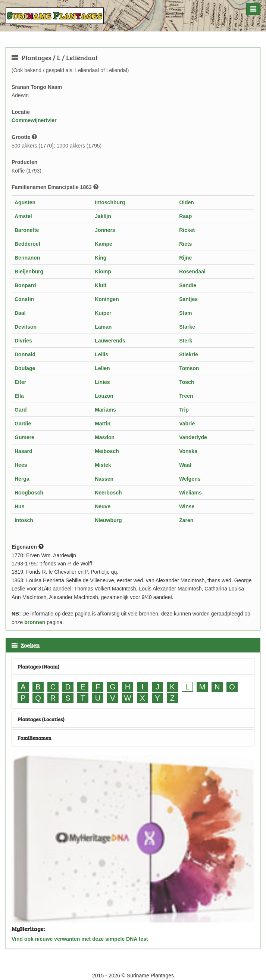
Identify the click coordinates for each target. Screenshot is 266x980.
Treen (186, 396)
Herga (22, 479)
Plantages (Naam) (38, 666)
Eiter (20, 382)
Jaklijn (103, 216)
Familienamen (35, 738)
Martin (103, 424)
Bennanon (27, 258)
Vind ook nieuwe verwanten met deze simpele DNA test (80, 939)
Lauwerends (110, 341)
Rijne (185, 258)
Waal (185, 465)
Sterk (186, 341)
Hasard (23, 451)
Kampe (104, 244)
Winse (187, 506)
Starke (187, 327)
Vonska (188, 451)
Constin (24, 299)
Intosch (24, 520)
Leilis (101, 354)
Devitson (26, 327)
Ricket (187, 230)
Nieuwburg (108, 520)
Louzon (104, 396)
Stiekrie (189, 354)
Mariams (105, 410)
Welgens (190, 479)
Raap (185, 216)
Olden (187, 202)
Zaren (186, 520)
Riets (185, 244)
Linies (102, 382)
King (101, 258)
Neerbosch (108, 493)
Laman (103, 327)
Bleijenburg (29, 272)
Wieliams (190, 493)
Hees (21, 465)
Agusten (25, 202)
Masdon (105, 437)
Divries (23, 341)
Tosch (187, 382)
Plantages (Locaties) (41, 719)
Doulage (25, 368)
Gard (21, 410)
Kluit (101, 285)
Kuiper (103, 313)
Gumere (24, 437)
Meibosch (107, 451)
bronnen (35, 622)
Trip (184, 410)
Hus (19, 506)
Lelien (102, 368)
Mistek (103, 465)
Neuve (103, 506)
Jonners (105, 230)
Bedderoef (27, 244)
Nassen (104, 479)
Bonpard (25, 285)
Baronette (27, 230)
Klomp (103, 272)
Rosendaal (192, 272)
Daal (20, 313)
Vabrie (187, 424)
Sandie (188, 285)
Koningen (107, 299)
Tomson (189, 368)
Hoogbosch (29, 493)
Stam (185, 313)
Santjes (188, 299)
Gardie (23, 424)
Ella (19, 396)
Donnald (25, 354)
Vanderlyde (193, 437)
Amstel (23, 216)
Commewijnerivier (34, 120)
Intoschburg (110, 202)
